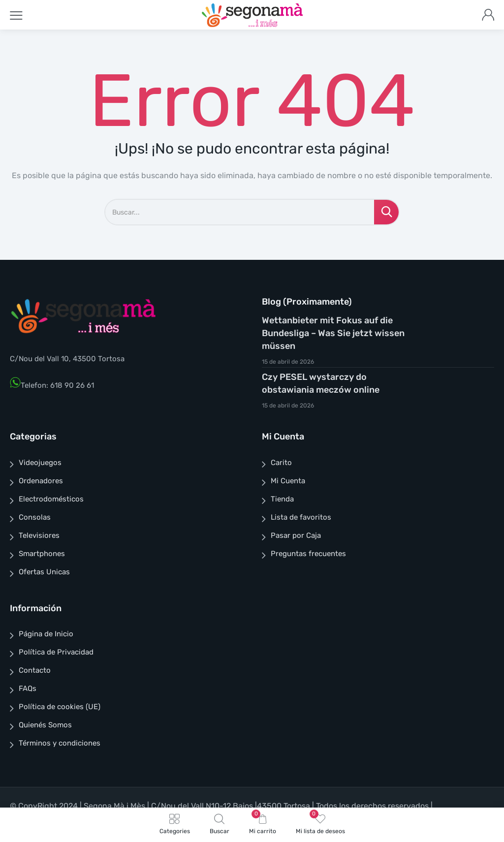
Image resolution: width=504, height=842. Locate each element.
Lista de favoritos (301, 517)
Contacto (35, 670)
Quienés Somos (45, 725)
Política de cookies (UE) (60, 707)
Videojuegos (40, 463)
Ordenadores (41, 481)
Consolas (35, 517)
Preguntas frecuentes (308, 554)
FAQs (28, 688)
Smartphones (42, 554)
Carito (281, 463)
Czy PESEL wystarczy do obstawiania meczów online (321, 383)
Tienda (282, 499)
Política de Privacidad (56, 652)
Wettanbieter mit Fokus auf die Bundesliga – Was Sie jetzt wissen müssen (333, 333)
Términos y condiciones (60, 743)
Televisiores (39, 535)
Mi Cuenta (288, 481)
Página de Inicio (46, 634)
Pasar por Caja (296, 535)
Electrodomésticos (51, 499)
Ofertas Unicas (44, 572)
